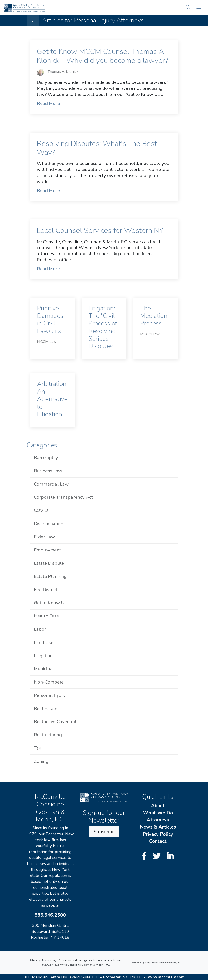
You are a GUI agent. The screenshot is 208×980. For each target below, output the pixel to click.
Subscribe (104, 832)
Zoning (41, 761)
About (158, 806)
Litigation (43, 656)
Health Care (46, 616)
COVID (41, 510)
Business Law (48, 471)
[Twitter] (158, 856)
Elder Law (44, 537)
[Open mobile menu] (199, 8)
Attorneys (158, 820)
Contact (158, 841)
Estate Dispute (49, 563)
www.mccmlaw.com (166, 977)
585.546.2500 (50, 915)
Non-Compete (49, 682)
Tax (38, 748)
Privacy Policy (158, 834)
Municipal (44, 669)
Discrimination (49, 524)
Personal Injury (50, 695)
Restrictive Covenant (55, 721)
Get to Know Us (50, 603)
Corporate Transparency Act (63, 497)
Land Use (44, 642)
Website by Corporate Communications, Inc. (156, 962)
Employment (47, 550)
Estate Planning (50, 576)
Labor (40, 629)
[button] (188, 8)
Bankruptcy (46, 458)
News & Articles (158, 827)
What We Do (158, 813)
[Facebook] (145, 856)
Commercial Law (51, 484)
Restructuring (48, 735)
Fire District (46, 590)
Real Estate (46, 708)
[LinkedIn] (170, 856)
